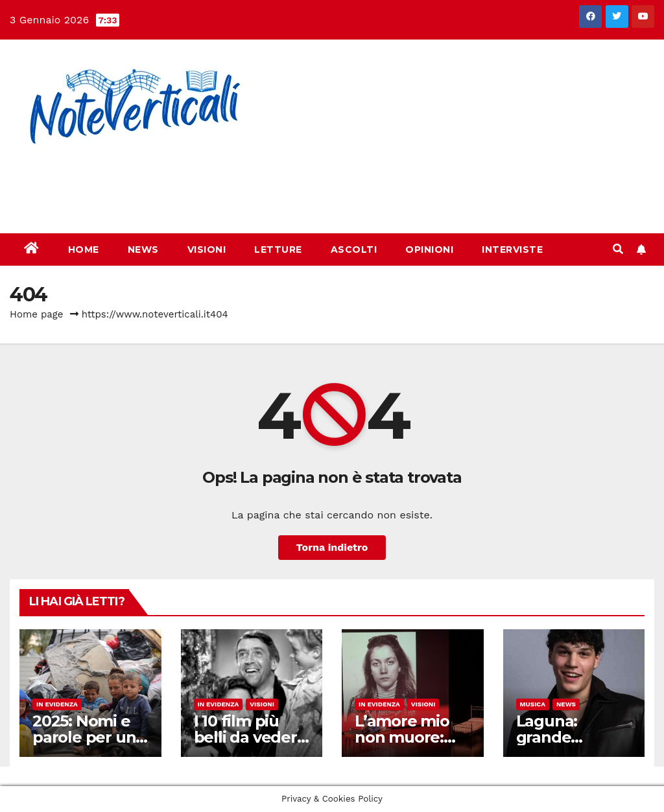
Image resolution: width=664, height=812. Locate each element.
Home (84, 249)
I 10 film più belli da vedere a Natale (250, 737)
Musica (533, 704)
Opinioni (429, 249)
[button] (618, 249)
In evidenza (57, 704)
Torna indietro (332, 547)
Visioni (207, 249)
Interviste (512, 249)
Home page (37, 314)
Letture (278, 249)
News (143, 249)
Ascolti (354, 249)
